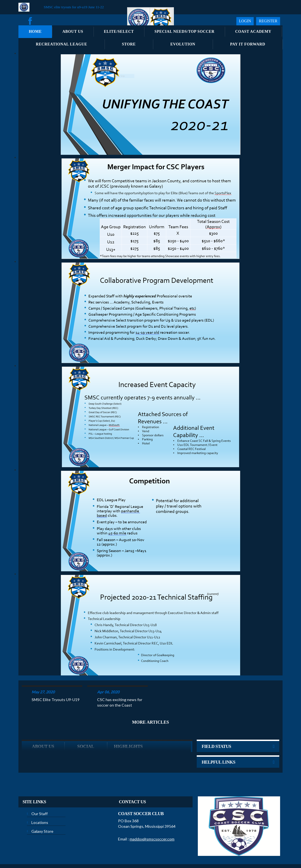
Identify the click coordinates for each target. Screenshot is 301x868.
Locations (40, 801)
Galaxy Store (42, 810)
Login (245, 21)
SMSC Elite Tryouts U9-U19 (56, 678)
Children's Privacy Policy (183, 851)
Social (86, 725)
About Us (73, 32)
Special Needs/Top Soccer (185, 32)
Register (268, 21)
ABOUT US (43, 725)
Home (35, 32)
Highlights (128, 725)
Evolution (183, 44)
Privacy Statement (92, 851)
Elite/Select (119, 32)
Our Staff (39, 792)
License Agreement (147, 851)
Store (129, 44)
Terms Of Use (119, 851)
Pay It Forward (248, 44)
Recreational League (61, 44)
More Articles (150, 701)
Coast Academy (253, 32)
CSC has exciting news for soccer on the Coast (120, 681)
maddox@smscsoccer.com (152, 817)
